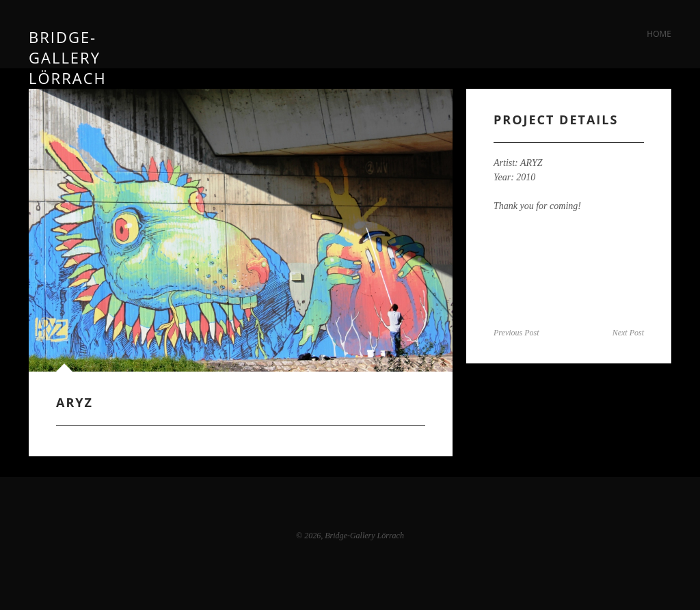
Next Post (628, 333)
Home (659, 34)
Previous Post (516, 333)
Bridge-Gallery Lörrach (68, 34)
